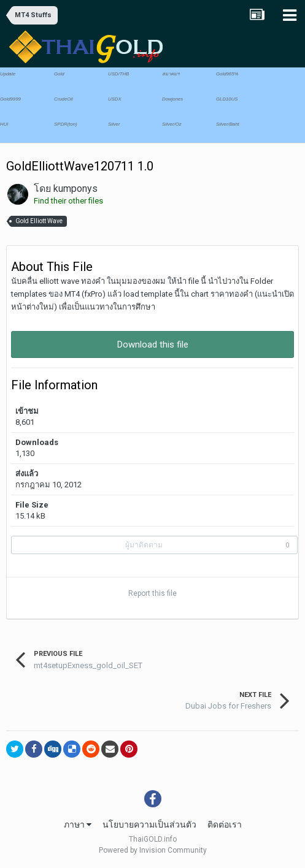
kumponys (75, 188)
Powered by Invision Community (153, 850)
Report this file (152, 593)
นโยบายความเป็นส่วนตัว (149, 824)
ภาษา (78, 824)
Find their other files (68, 201)
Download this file (153, 345)
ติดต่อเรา (225, 824)
